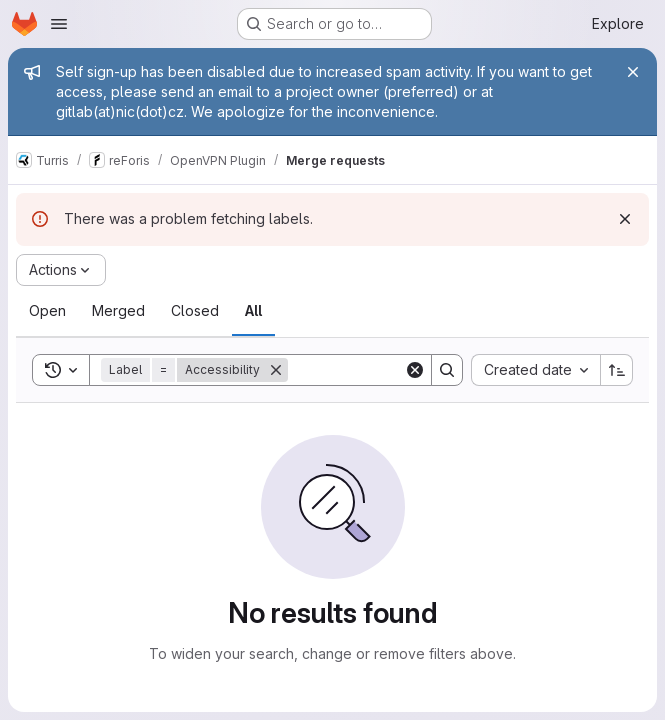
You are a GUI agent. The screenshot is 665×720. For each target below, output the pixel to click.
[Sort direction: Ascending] (617, 370)
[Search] (447, 370)
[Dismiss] (625, 219)
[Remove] (276, 370)
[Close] (633, 72)
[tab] (47, 311)
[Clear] (415, 370)
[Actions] (61, 270)
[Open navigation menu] (59, 24)
